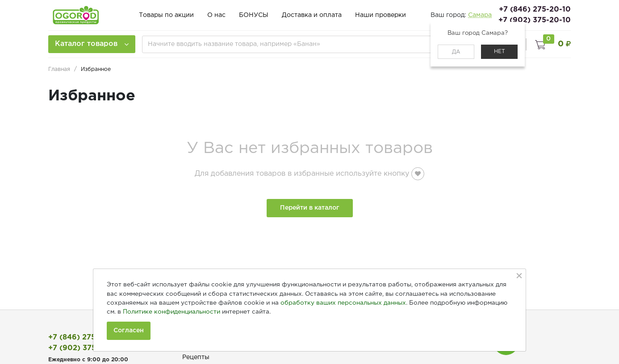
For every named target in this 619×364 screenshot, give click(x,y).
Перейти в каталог (310, 208)
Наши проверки (381, 15)
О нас (216, 15)
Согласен (129, 331)
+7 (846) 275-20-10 (535, 10)
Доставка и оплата (312, 15)
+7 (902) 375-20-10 (535, 20)
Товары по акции (166, 15)
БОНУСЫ (254, 15)
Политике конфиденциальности (171, 312)
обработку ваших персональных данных (343, 303)
